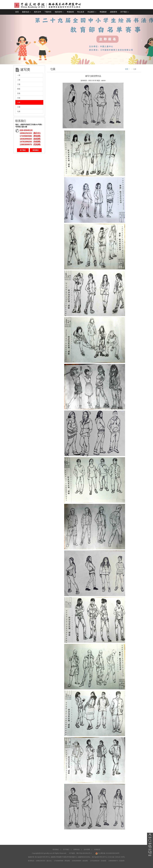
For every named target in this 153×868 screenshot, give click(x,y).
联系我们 (36, 150)
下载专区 (48, 12)
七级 (19, 102)
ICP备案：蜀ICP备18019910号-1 (81, 853)
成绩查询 (113, 12)
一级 (19, 75)
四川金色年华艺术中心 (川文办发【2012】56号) (108, 857)
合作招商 (87, 849)
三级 (19, 84)
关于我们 (23, 150)
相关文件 (38, 12)
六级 (19, 98)
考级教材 (103, 12)
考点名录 (81, 12)
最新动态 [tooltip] (26, 12)
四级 (19, 89)
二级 (19, 80)
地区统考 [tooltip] (59, 12)
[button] (11, 39)
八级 (19, 107)
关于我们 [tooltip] (125, 12)
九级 (19, 111)
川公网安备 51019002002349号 (107, 853)
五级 (19, 93)
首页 (17, 12)
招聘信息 (77, 849)
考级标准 (70, 12)
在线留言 (97, 849)
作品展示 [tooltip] (92, 12)
